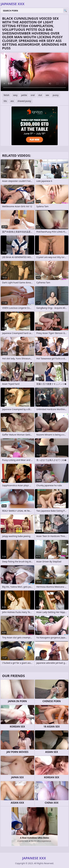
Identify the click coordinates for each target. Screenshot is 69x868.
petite (24, 95)
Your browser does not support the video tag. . (34, 72)
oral (33, 95)
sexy (15, 95)
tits (5, 101)
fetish (7, 95)
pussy (56, 95)
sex (47, 95)
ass (12, 101)
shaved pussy (24, 101)
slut (40, 95)
